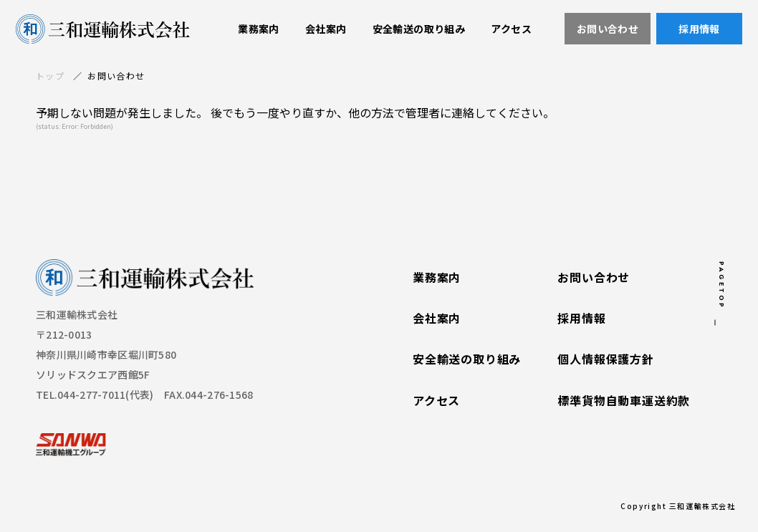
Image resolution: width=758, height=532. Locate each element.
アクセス (436, 401)
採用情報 (581, 319)
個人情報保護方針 (605, 360)
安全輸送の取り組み (467, 360)
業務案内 (437, 278)
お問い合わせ (594, 278)
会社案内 (437, 319)
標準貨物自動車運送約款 (624, 401)
